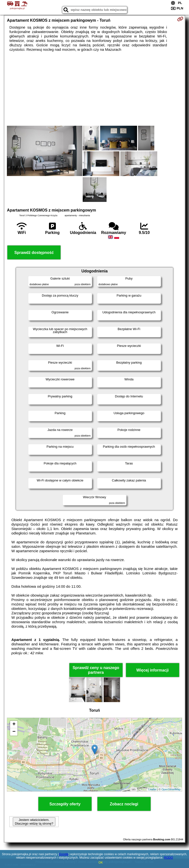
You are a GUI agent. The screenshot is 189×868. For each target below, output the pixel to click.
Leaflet (152, 789)
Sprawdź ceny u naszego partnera (96, 670)
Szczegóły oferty (65, 804)
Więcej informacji (152, 670)
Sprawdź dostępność (34, 253)
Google (64, 854)
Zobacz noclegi (124, 804)
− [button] (14, 732)
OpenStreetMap (171, 789)
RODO (169, 858)
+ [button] (14, 725)
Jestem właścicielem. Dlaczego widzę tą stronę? (34, 822)
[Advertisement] (94, 89)
